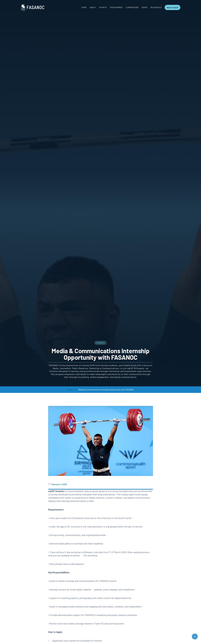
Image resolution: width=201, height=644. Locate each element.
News (70, 390)
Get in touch (172, 7)
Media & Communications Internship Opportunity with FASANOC (106, 390)
